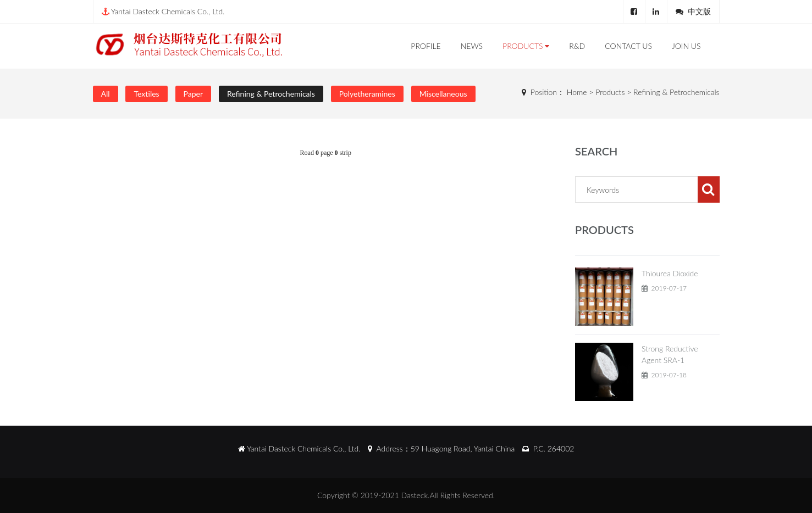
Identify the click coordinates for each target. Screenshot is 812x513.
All (106, 94)
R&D (577, 46)
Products (526, 46)
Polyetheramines (367, 94)
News (472, 46)
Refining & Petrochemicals (271, 94)
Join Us (686, 46)
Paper (193, 94)
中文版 (699, 11)
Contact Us (628, 46)
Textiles (146, 94)
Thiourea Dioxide (670, 273)
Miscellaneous (443, 94)
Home (577, 92)
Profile (426, 46)
